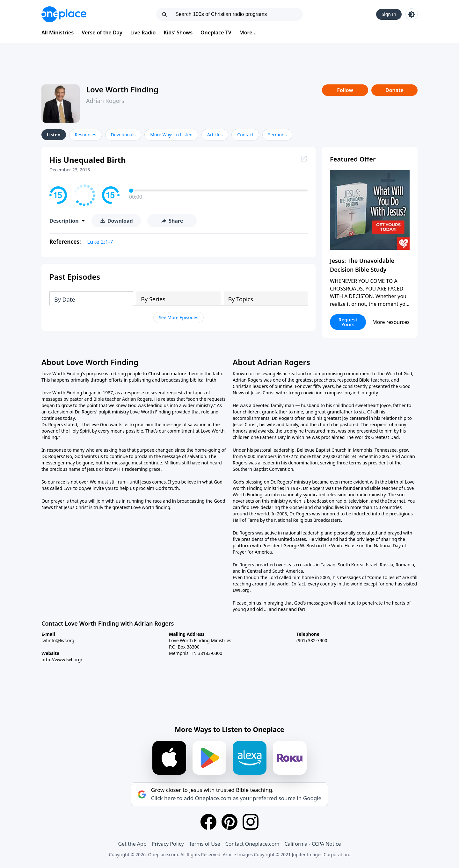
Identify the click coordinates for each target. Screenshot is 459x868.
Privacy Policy (168, 844)
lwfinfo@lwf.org (58, 640)
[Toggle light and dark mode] (412, 14)
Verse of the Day (102, 32)
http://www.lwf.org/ (62, 660)
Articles (215, 135)
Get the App (132, 844)
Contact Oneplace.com (252, 844)
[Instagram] (251, 822)
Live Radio (143, 32)
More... (248, 32)
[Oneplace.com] (64, 14)
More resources (391, 322)
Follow (345, 90)
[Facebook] (208, 822)
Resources (86, 135)
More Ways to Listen (171, 135)
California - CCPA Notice (313, 844)
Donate (394, 90)
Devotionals (123, 135)
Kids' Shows (178, 32)
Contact (245, 135)
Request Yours (348, 322)
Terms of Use (205, 844)
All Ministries (58, 32)
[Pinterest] (229, 822)
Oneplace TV (216, 32)
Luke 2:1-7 (100, 242)
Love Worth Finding (122, 89)
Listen (54, 135)
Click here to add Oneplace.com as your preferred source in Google (236, 798)
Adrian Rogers (105, 101)
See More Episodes (178, 317)
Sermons (277, 135)
